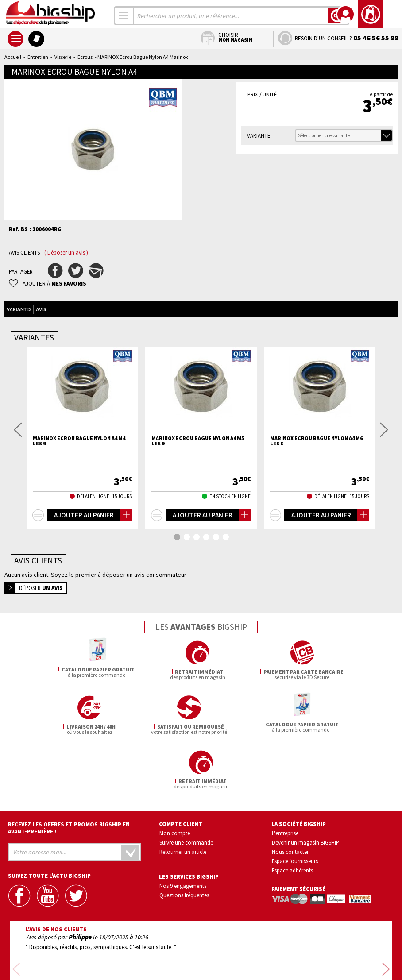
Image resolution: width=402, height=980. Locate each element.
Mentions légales (149, 960)
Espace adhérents (292, 815)
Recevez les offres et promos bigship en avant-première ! (69, 773)
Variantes (19, 309)
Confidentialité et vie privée (160, 948)
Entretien (38, 57)
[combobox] (124, 16)
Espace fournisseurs (295, 806)
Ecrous (85, 57)
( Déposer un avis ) (66, 253)
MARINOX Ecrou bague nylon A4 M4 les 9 (79, 441)
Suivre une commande (186, 787)
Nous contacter (290, 797)
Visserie (63, 57)
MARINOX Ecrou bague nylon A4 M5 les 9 (198, 441)
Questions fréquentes (184, 840)
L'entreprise (285, 779)
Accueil (13, 57)
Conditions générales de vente (239, 948)
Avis (41, 309)
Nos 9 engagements (183, 831)
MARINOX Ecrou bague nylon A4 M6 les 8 (316, 441)
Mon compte (175, 779)
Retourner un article (183, 797)
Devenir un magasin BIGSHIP (305, 787)
